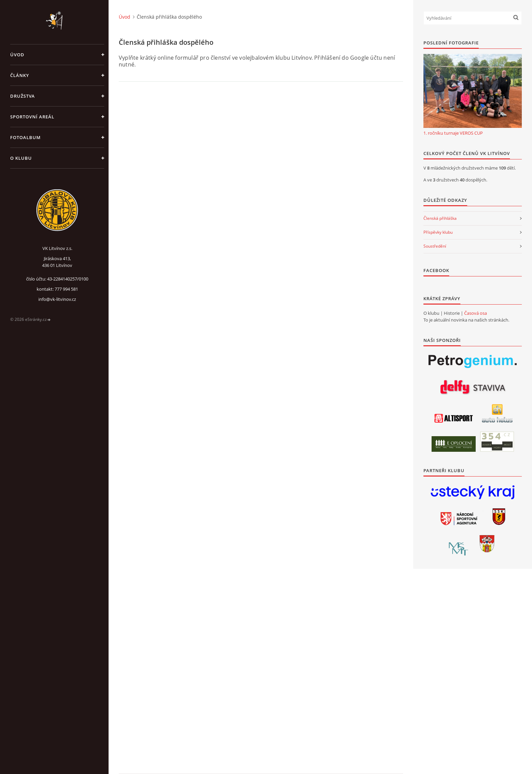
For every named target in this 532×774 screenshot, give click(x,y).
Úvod (17, 55)
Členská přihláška (440, 218)
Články (20, 75)
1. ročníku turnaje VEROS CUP (453, 133)
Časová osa (476, 313)
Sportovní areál (32, 117)
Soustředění (435, 246)
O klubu (21, 158)
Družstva (23, 96)
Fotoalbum (25, 137)
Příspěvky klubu (438, 232)
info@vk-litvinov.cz (57, 299)
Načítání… (204, 428)
